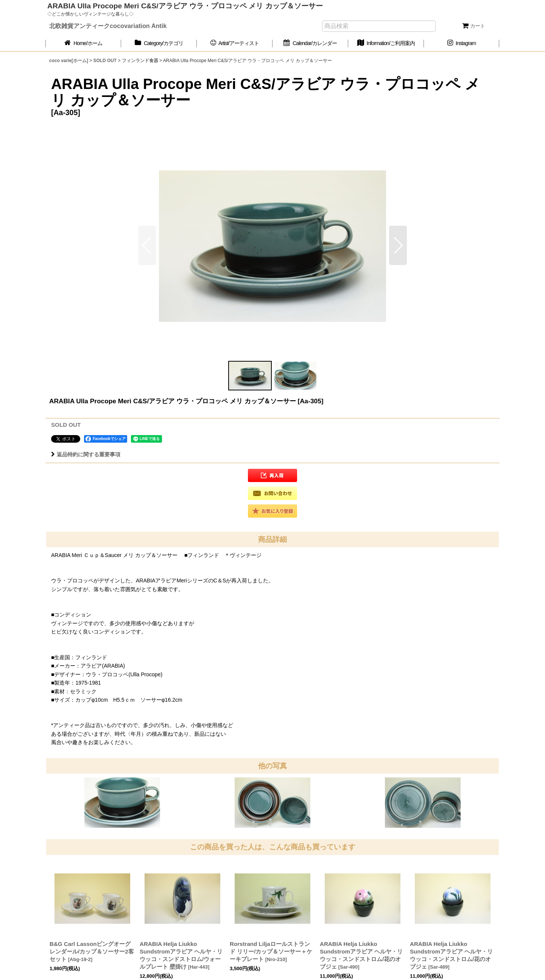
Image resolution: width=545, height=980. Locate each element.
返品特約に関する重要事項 (86, 454)
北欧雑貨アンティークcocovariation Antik (108, 26)
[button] (398, 245)
